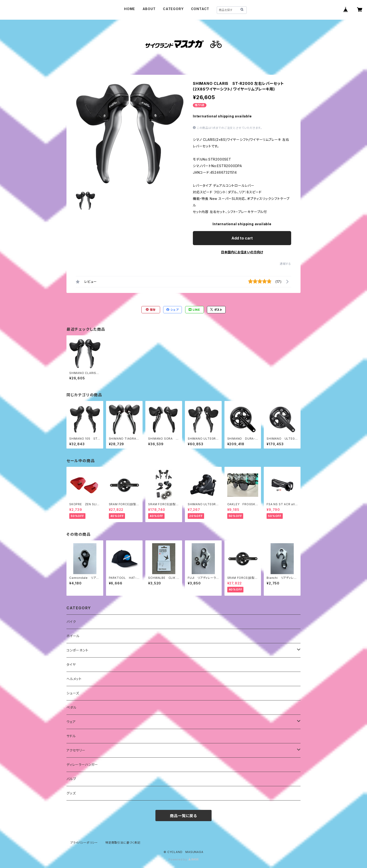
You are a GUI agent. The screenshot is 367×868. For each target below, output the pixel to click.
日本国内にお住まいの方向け (242, 252)
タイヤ (71, 664)
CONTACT (200, 9)
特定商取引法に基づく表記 (123, 843)
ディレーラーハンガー (82, 765)
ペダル (71, 707)
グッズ (71, 793)
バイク (71, 622)
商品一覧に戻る (183, 816)
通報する (285, 264)
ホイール (73, 636)
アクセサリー (76, 750)
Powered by (183, 859)
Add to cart (242, 238)
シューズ (73, 693)
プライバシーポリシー (84, 843)
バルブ (71, 779)
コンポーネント (77, 650)
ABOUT (149, 9)
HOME (130, 9)
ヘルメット (74, 679)
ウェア (71, 722)
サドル (71, 736)
